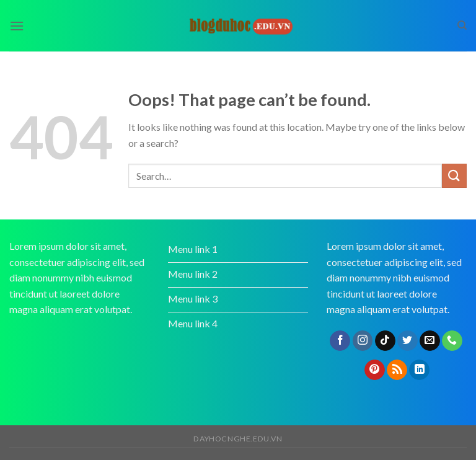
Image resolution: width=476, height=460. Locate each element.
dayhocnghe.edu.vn (238, 439)
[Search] (462, 25)
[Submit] (454, 176)
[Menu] (17, 26)
